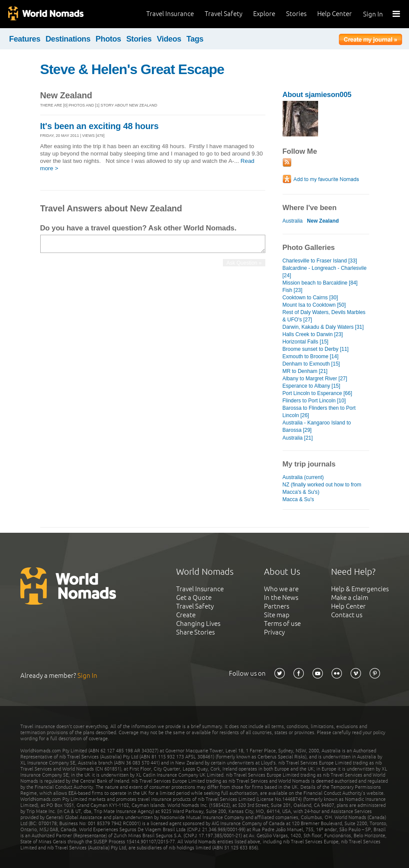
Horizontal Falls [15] (306, 342)
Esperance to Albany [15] (312, 386)
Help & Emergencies (360, 589)
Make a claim (350, 598)
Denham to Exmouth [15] (311, 364)
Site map (277, 615)
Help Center (335, 14)
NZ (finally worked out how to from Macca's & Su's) (322, 488)
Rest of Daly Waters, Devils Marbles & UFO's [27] (324, 316)
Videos (169, 39)
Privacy (274, 632)
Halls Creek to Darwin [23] (313, 334)
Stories (296, 14)
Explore (264, 14)
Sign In (373, 14)
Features (25, 39)
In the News (281, 598)
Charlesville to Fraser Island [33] (320, 261)
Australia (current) (303, 477)
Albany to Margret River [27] (315, 379)
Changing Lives (198, 623)
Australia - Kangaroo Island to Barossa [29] (317, 426)
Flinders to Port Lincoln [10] (314, 401)
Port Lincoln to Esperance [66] (317, 393)
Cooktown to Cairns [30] (310, 298)
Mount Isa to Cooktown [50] (314, 305)
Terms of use (282, 623)
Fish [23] (293, 290)
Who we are (281, 589)
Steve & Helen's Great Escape (132, 69)
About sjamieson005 (317, 95)
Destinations (68, 39)
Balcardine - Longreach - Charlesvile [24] (325, 272)
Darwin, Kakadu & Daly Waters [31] (323, 327)
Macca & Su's (298, 499)
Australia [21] (298, 438)
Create (186, 615)
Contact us (347, 615)
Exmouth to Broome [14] (311, 356)
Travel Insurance (170, 14)
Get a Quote (194, 598)
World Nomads (45, 14)
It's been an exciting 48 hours (100, 126)
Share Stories (195, 632)
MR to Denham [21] (305, 371)
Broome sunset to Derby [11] (316, 349)
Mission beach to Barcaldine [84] (320, 283)
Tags (195, 39)
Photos (108, 39)
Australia (293, 221)
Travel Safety (224, 14)
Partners (277, 606)
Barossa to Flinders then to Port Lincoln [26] (319, 412)
